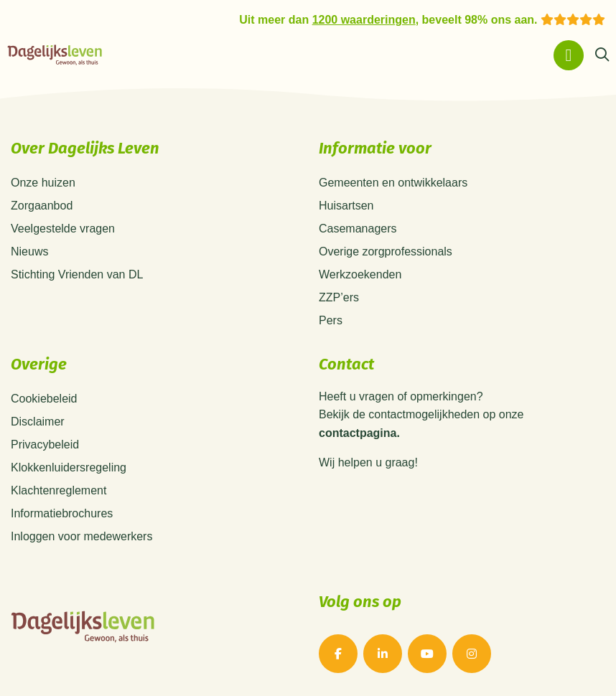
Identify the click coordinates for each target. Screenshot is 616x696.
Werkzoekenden (360, 274)
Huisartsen (346, 206)
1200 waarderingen (364, 20)
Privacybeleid (45, 445)
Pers (331, 320)
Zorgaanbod (42, 206)
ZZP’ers (339, 297)
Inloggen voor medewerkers (81, 536)
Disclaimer (38, 422)
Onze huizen (43, 183)
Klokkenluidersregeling (69, 467)
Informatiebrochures (62, 513)
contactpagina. (359, 433)
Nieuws (29, 251)
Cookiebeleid (44, 399)
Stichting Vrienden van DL (77, 274)
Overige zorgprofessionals (386, 251)
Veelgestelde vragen (63, 229)
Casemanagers (358, 229)
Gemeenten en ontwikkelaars (393, 183)
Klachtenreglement (59, 490)
